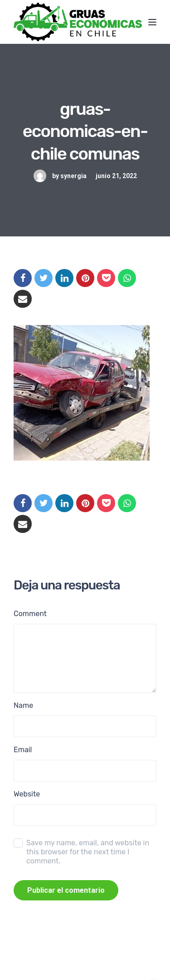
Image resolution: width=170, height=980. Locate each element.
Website (27, 794)
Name (23, 705)
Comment (30, 614)
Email (23, 750)
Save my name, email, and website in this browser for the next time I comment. (88, 852)
